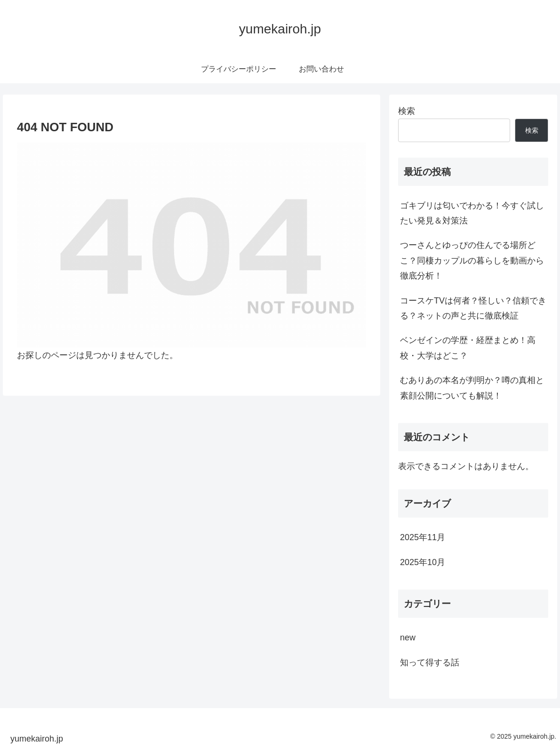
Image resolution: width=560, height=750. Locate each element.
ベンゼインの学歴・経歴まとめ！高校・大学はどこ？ (468, 348)
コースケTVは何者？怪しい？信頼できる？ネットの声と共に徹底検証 (473, 308)
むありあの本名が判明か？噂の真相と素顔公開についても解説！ (472, 388)
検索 (407, 111)
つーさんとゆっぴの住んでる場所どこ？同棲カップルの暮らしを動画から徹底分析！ (472, 260)
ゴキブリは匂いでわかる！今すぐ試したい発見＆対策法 (472, 213)
